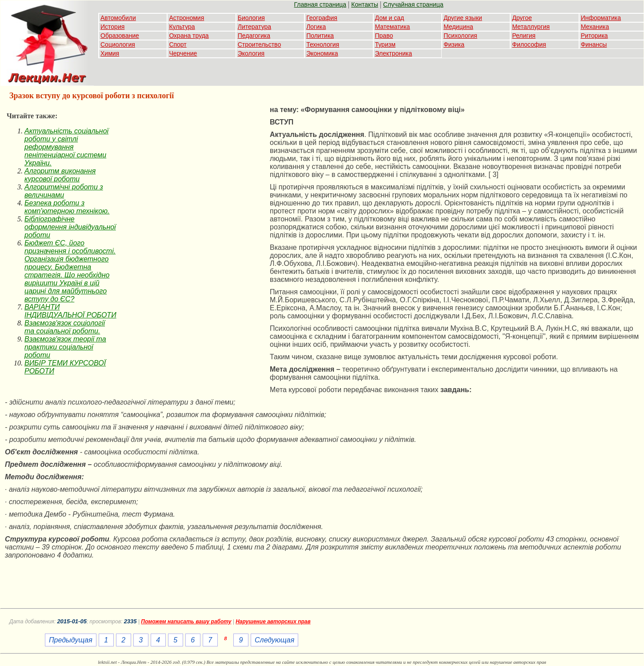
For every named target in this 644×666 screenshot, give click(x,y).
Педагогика (254, 36)
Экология (251, 53)
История (112, 27)
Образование (120, 36)
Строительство (259, 44)
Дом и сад (390, 18)
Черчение (183, 53)
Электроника (394, 53)
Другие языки (463, 18)
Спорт (178, 44)
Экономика (322, 53)
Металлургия (531, 27)
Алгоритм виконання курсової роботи (60, 175)
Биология (251, 18)
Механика (595, 27)
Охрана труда (189, 36)
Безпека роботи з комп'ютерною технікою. (67, 207)
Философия (529, 44)
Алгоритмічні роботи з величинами (64, 191)
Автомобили (118, 18)
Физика (454, 44)
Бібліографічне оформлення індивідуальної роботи (70, 227)
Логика (316, 27)
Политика (320, 36)
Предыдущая (71, 640)
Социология (118, 44)
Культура (182, 27)
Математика (393, 27)
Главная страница (320, 4)
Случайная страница (413, 4)
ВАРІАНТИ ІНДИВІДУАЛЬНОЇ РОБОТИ (70, 311)
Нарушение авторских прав (273, 622)
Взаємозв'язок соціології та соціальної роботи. (65, 327)
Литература (254, 27)
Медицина (458, 27)
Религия (524, 36)
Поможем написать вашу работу (186, 622)
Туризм (385, 44)
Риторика (594, 36)
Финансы (594, 44)
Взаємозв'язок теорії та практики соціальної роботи (65, 347)
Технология (323, 44)
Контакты (364, 4)
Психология (460, 36)
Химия (110, 53)
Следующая (274, 640)
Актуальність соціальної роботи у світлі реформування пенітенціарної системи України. (66, 147)
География (322, 18)
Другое (522, 18)
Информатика (601, 18)
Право (384, 36)
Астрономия (186, 18)
